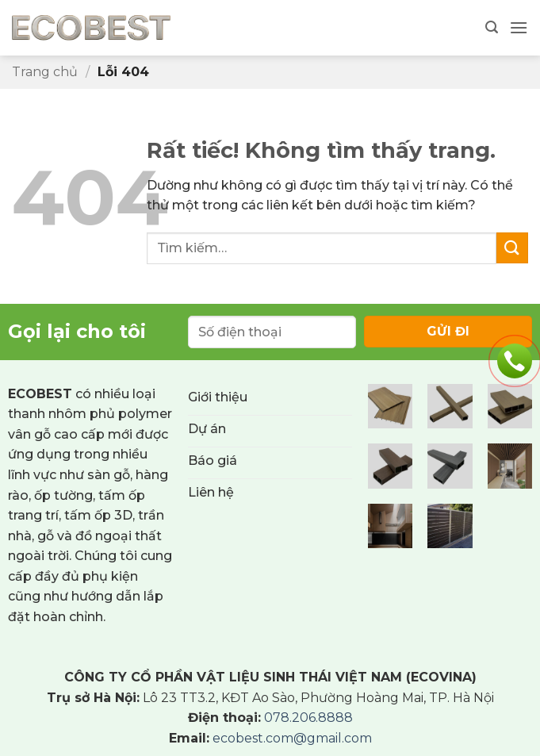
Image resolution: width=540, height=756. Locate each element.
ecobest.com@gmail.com (292, 738)
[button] (492, 27)
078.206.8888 (308, 718)
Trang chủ (45, 72)
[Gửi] (512, 248)
